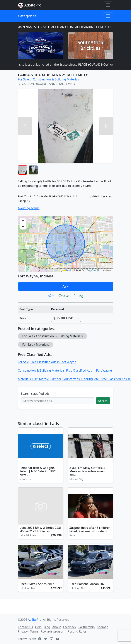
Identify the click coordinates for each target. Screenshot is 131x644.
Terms (34, 631)
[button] (23, 221)
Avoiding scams (29, 208)
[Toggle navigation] (108, 5)
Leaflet (68, 270)
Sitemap (103, 627)
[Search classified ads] (58, 401)
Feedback (70, 627)
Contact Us (25, 627)
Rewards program (53, 631)
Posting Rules (77, 631)
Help (38, 627)
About (56, 627)
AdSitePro (33, 5)
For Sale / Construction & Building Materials (53, 336)
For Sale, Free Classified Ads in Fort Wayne (47, 362)
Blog (47, 627)
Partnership (86, 627)
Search (103, 401)
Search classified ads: (36, 394)
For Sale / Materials (36, 345)
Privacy (23, 631)
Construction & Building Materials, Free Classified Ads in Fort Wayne (65, 370)
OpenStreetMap (94, 270)
